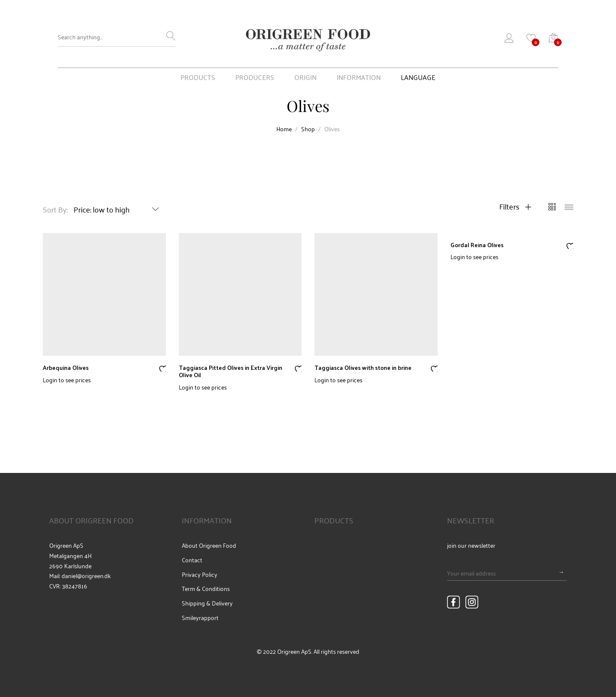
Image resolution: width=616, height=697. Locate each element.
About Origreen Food (209, 545)
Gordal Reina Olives (477, 245)
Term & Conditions (206, 588)
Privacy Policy (200, 574)
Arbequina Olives (66, 368)
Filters (515, 206)
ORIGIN (305, 78)
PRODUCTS (198, 78)
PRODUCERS (255, 78)
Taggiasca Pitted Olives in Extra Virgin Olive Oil (231, 371)
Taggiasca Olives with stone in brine (363, 368)
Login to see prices (67, 380)
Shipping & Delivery (207, 603)
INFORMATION (359, 78)
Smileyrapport (200, 617)
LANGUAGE (418, 78)
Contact (192, 560)
